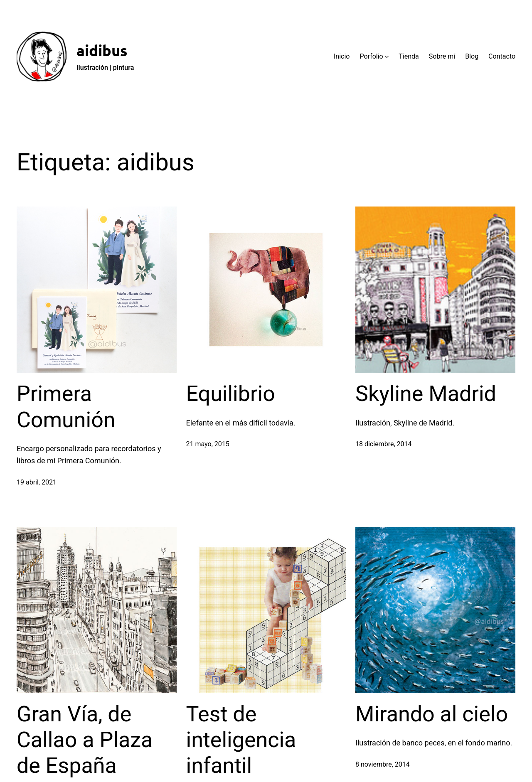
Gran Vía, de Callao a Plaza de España (85, 740)
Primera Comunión (66, 407)
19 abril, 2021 (37, 482)
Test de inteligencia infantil (241, 740)
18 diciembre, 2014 (383, 444)
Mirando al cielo (432, 714)
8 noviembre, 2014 (383, 764)
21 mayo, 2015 (208, 444)
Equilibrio (231, 394)
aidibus (102, 50)
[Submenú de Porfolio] (387, 57)
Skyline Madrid (426, 394)
